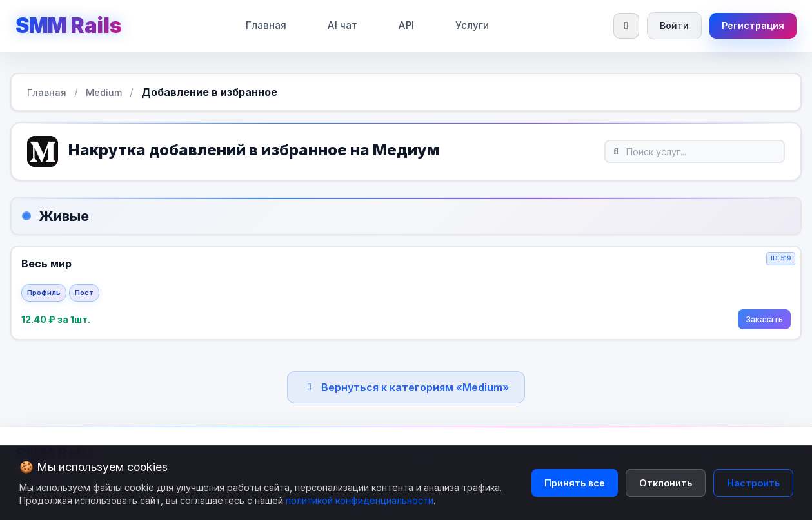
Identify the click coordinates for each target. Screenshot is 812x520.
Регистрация (752, 25)
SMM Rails (68, 25)
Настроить (753, 483)
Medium (104, 92)
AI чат (341, 25)
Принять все (575, 483)
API (405, 25)
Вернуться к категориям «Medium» (406, 389)
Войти (672, 25)
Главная (265, 25)
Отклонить (666, 483)
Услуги (471, 25)
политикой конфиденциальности (360, 500)
